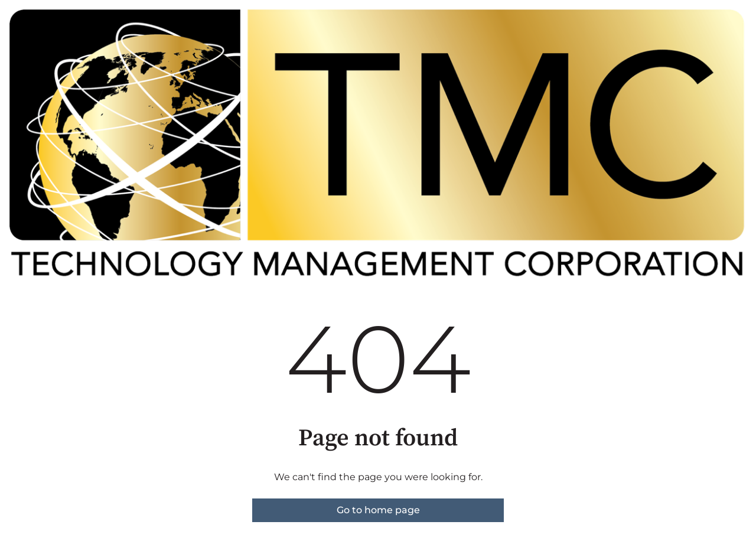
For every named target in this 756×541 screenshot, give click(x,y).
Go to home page (378, 510)
